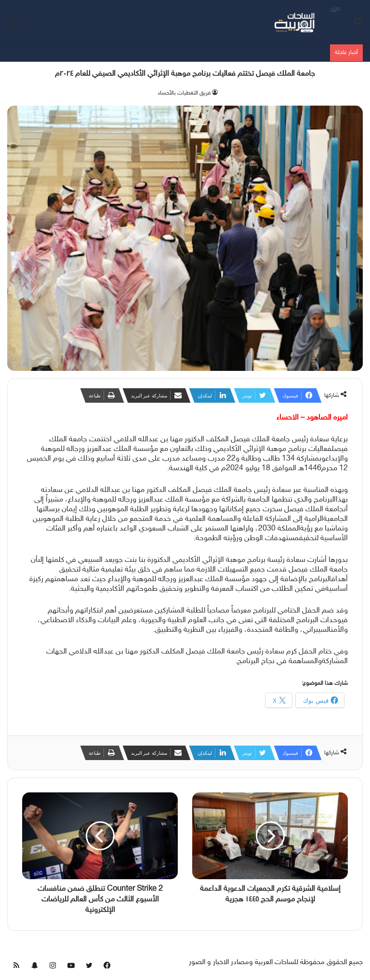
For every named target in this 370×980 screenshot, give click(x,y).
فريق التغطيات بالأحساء (184, 93)
